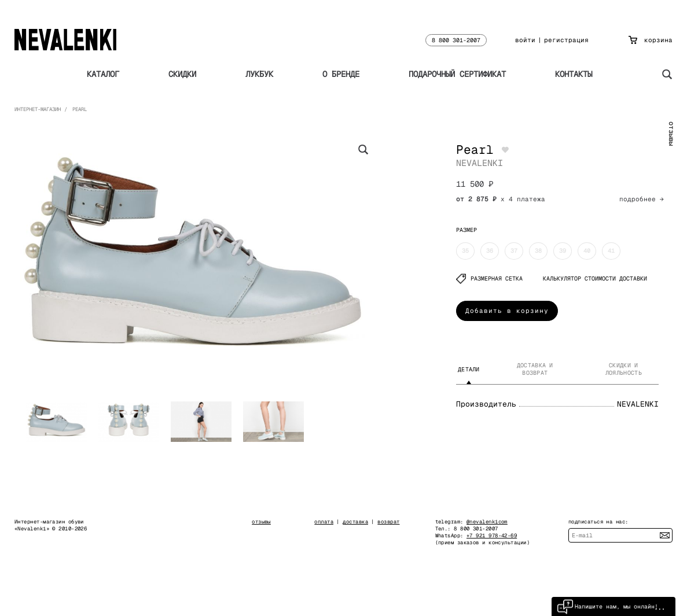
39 (563, 251)
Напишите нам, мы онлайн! (608, 606)
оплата (324, 522)
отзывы (671, 134)
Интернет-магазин (38, 109)
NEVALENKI (480, 163)
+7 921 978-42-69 (492, 536)
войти (525, 40)
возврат (388, 522)
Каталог (103, 74)
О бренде (341, 74)
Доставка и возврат (535, 369)
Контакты (574, 74)
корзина (651, 40)
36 (490, 251)
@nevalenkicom (487, 522)
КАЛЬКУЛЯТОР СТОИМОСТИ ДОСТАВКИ (595, 279)
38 (538, 251)
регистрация (566, 40)
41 (611, 251)
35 (465, 251)
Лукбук (259, 74)
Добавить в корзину (507, 311)
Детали (469, 369)
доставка (355, 522)
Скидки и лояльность (624, 369)
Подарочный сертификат (457, 74)
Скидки (182, 74)
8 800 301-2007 (456, 40)
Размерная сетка (489, 279)
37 (514, 251)
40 (587, 251)
